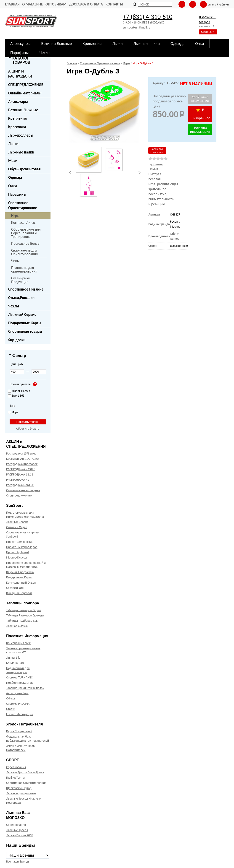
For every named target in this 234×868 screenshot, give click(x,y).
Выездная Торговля (19, 593)
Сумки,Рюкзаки (21, 298)
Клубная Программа (20, 572)
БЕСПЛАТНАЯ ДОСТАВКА (23, 459)
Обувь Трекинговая (24, 169)
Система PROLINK (18, 704)
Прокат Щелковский (20, 542)
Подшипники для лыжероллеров (18, 670)
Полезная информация (200, 130)
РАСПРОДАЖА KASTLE (21, 469)
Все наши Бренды (18, 862)
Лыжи (13, 144)
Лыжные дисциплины (21, 793)
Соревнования (16, 767)
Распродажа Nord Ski (20, 485)
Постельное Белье (25, 243)
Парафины (17, 194)
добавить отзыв (156, 166)
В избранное (202, 114)
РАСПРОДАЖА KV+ (19, 480)
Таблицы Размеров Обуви (24, 610)
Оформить (208, 32)
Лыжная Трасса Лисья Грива (25, 772)
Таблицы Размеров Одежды (25, 615)
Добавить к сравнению (157, 151)
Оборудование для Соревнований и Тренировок (26, 233)
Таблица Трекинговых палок (25, 688)
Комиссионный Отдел (21, 583)
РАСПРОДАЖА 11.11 (20, 474)
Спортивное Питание (26, 289)
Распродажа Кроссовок (22, 464)
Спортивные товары (25, 331)
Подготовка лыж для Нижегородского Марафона (25, 515)
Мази (13, 161)
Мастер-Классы (17, 557)
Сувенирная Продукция (20, 280)
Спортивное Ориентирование (23, 205)
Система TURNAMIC (19, 677)
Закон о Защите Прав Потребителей (20, 748)
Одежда (15, 178)
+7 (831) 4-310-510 (148, 17)
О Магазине (32, 4)
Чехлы (14, 306)
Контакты (114, 4)
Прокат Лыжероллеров (22, 547)
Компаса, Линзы (24, 222)
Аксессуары (18, 102)
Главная (12, 4)
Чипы (15, 261)
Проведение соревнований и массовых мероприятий (26, 565)
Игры (15, 216)
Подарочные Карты (25, 323)
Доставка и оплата (86, 4)
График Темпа (15, 778)
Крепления (17, 118)
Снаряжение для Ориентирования (24, 252)
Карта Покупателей (19, 731)
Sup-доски (17, 340)
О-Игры (11, 698)
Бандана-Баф (15, 663)
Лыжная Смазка (17, 626)
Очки (13, 186)
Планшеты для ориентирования (24, 269)
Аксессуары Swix (17, 693)
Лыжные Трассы (17, 830)
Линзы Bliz (13, 658)
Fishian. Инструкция (19, 714)
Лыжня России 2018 (20, 835)
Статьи (11, 709)
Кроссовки (17, 127)
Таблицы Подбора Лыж (22, 621)
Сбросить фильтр (28, 429)
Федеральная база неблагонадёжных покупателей (28, 739)
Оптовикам (56, 4)
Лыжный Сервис (22, 315)
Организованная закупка (23, 490)
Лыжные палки (21, 152)
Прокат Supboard (18, 552)
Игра (13, 412)
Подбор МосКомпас (20, 683)
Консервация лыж (18, 643)
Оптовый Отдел (17, 527)
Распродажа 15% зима (21, 453)
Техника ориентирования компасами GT (23, 650)
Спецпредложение (19, 495)
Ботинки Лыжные (23, 110)
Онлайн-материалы (25, 93)
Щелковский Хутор (19, 788)
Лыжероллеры (21, 135)
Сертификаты (15, 588)
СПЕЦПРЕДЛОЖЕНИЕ (26, 85)
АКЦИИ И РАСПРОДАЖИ (20, 74)
